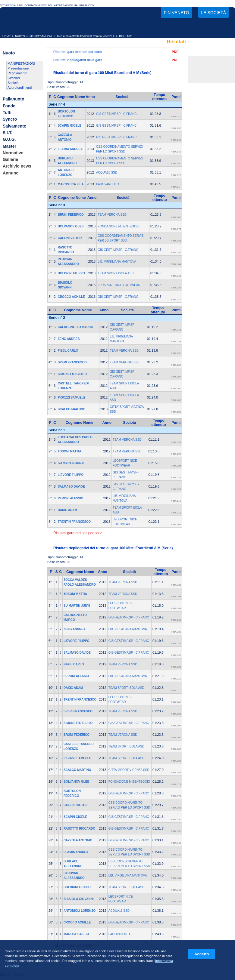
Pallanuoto (14, 99)
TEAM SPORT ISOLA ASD (116, 273)
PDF (175, 52)
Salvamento (15, 126)
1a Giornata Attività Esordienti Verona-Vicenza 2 (86, 36)
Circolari (14, 78)
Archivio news (17, 166)
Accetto (202, 954)
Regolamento (17, 73)
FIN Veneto (177, 13)
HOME (6, 36)
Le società (214, 13)
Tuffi (7, 112)
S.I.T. (8, 133)
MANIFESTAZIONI (41, 36)
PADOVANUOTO (108, 184)
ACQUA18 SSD (107, 173)
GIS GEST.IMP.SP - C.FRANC (116, 114)
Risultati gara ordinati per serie (78, 52)
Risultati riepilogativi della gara (78, 60)
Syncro (10, 119)
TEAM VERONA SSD (112, 215)
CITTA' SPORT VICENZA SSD (129, 770)
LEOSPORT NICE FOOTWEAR (119, 285)
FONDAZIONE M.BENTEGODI (118, 226)
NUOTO (20, 36)
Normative (13, 153)
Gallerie (10, 159)
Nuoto (9, 53)
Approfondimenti (20, 88)
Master (9, 146)
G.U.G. (9, 140)
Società (13, 83)
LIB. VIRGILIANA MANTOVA (117, 262)
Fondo (9, 106)
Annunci (11, 173)
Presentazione (18, 68)
